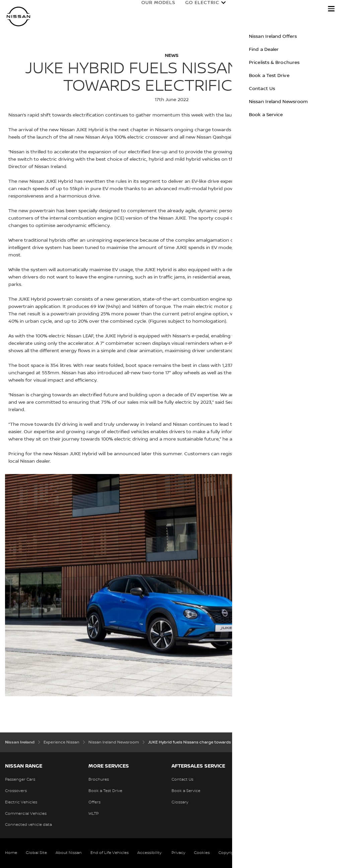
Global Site (36, 853)
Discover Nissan (290, 9)
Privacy (178, 853)
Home (11, 853)
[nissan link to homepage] (18, 17)
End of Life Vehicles (110, 853)
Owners (240, 9)
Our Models (152, 9)
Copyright (228, 853)
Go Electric (196, 9)
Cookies (202, 853)
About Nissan (69, 853)
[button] (331, 9)
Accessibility (149, 853)
